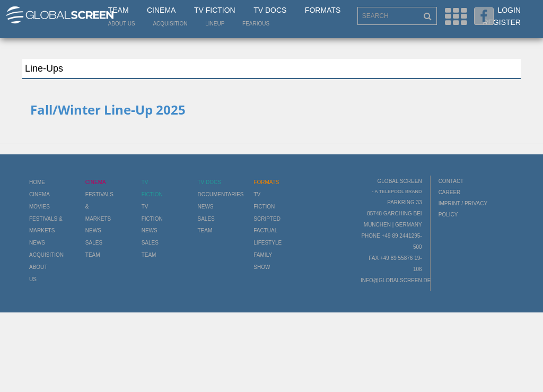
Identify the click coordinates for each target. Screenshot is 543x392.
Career (450, 192)
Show (262, 267)
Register (502, 22)
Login (509, 10)
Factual (265, 230)
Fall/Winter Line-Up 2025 (108, 110)
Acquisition (170, 24)
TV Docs (270, 10)
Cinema (161, 10)
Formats (323, 10)
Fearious (256, 24)
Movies (40, 207)
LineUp (215, 24)
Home (37, 182)
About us (122, 24)
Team (119, 10)
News (37, 243)
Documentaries (220, 194)
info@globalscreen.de (396, 280)
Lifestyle (268, 243)
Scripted (267, 219)
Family (263, 255)
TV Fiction (215, 10)
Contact (451, 181)
